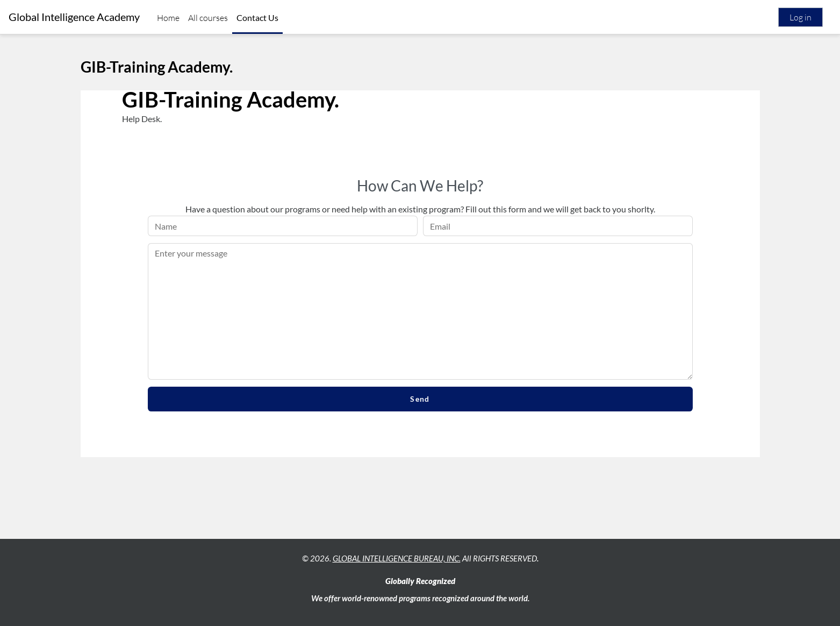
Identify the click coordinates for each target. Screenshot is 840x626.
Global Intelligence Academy (74, 17)
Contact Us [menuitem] (257, 17)
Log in (800, 17)
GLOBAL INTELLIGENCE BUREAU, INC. (397, 558)
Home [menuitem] (168, 18)
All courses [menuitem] (208, 18)
